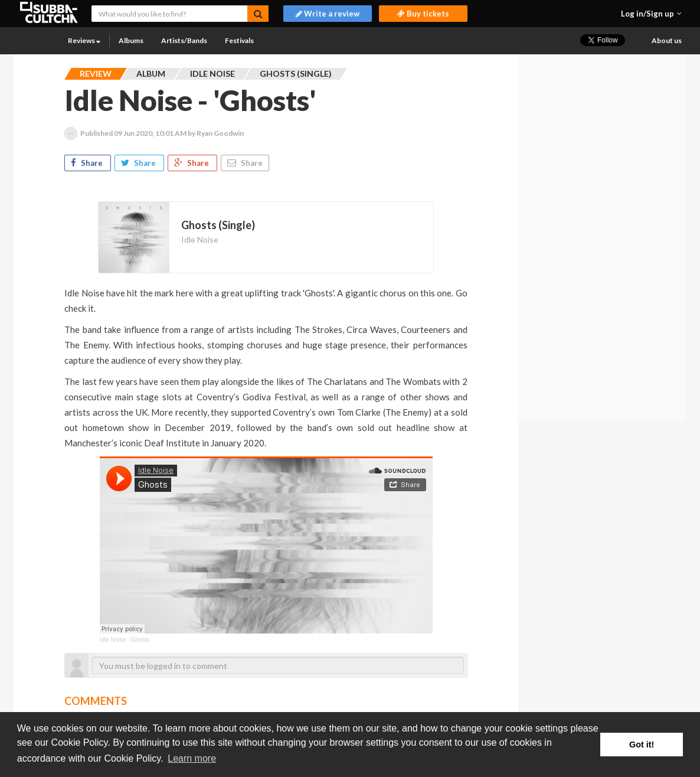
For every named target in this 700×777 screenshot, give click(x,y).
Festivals (239, 40)
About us (667, 40)
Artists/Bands (184, 40)
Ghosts (140, 640)
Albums (131, 40)
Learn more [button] (192, 758)
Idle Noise (200, 239)
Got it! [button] (642, 745)
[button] (651, 14)
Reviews (84, 40)
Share (88, 163)
